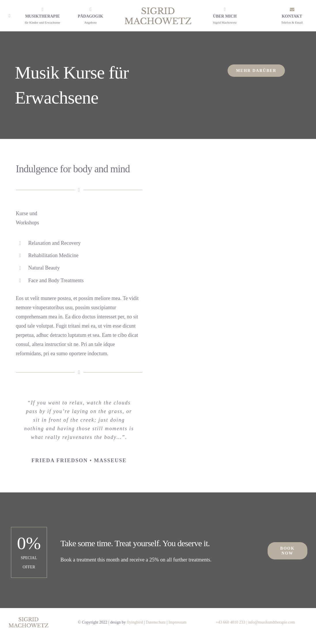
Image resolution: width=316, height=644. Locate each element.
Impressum (177, 622)
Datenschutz (156, 622)
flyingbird (135, 622)
